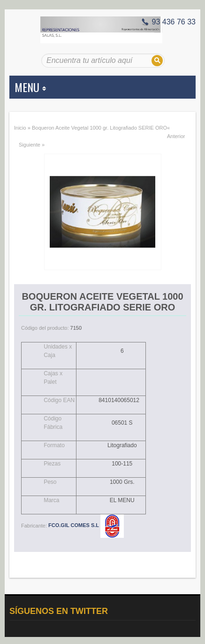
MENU (30, 87)
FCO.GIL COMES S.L (86, 525)
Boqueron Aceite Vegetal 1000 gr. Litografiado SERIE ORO (99, 128)
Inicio (20, 128)
